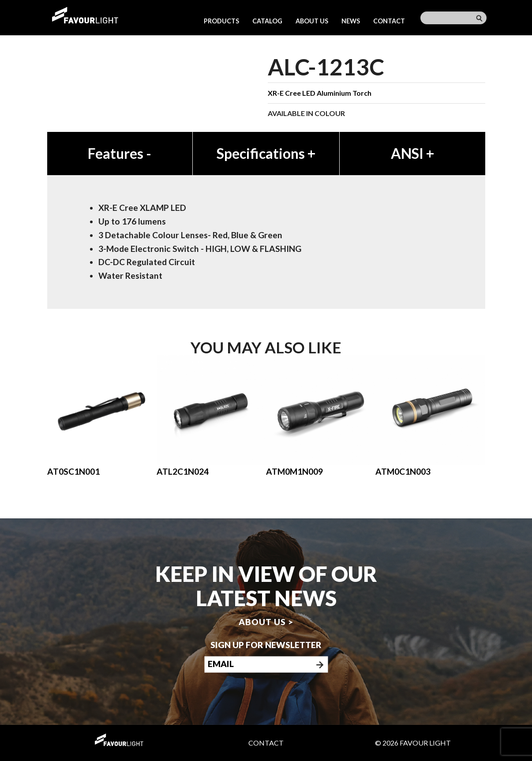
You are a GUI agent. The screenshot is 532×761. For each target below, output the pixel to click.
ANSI (412, 153)
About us (312, 21)
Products (221, 21)
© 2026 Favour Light (413, 743)
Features (120, 153)
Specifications (266, 153)
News (351, 21)
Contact (389, 21)
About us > (266, 622)
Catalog (267, 21)
